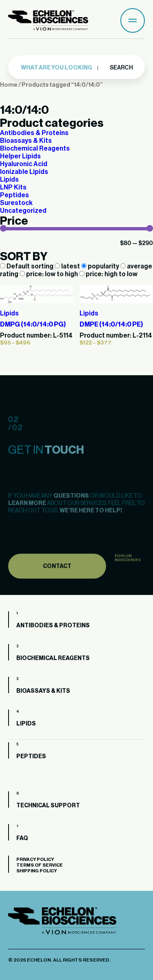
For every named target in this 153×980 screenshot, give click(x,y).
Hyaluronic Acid (24, 164)
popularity (101, 266)
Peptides (14, 195)
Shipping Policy (37, 871)
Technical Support (48, 806)
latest (68, 266)
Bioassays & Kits (26, 141)
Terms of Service (40, 865)
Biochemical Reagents (35, 149)
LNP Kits (13, 187)
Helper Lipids (20, 156)
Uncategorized (23, 211)
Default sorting (27, 266)
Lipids (9, 180)
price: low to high (49, 274)
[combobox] (60, 67)
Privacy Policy (35, 859)
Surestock (16, 203)
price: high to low (108, 274)
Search (121, 66)
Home (9, 85)
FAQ (22, 838)
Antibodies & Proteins (34, 133)
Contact (57, 578)
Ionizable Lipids (24, 172)
